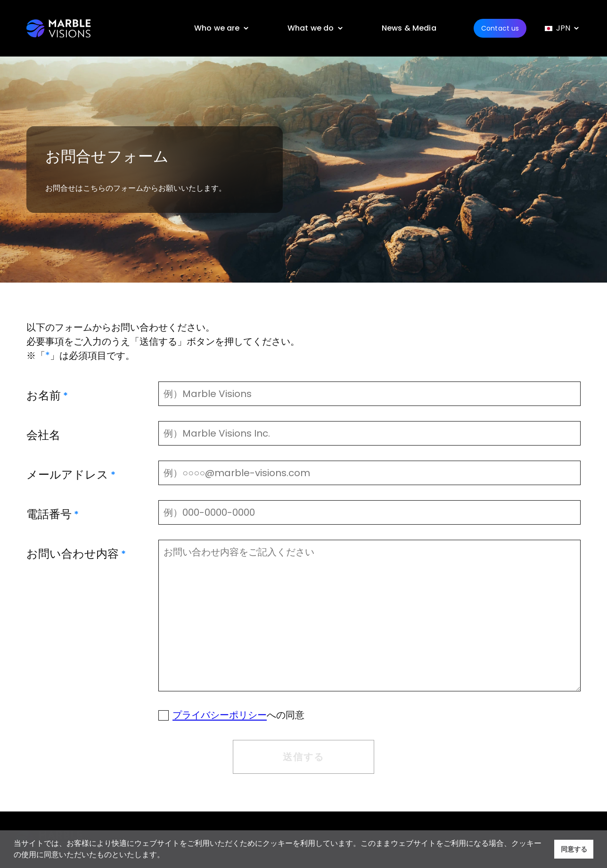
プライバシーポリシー (220, 715)
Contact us (500, 28)
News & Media (409, 28)
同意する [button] (574, 849)
